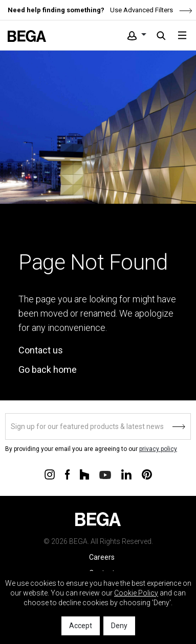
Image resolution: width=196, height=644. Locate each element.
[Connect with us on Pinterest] (147, 474)
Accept (81, 626)
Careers (102, 557)
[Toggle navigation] (182, 35)
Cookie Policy (136, 593)
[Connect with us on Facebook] (67, 474)
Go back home (48, 369)
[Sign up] (98, 426)
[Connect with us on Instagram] (50, 474)
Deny (119, 626)
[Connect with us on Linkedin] (126, 474)
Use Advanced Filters (150, 10)
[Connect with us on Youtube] (105, 474)
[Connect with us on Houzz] (84, 474)
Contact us (41, 350)
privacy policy (158, 449)
